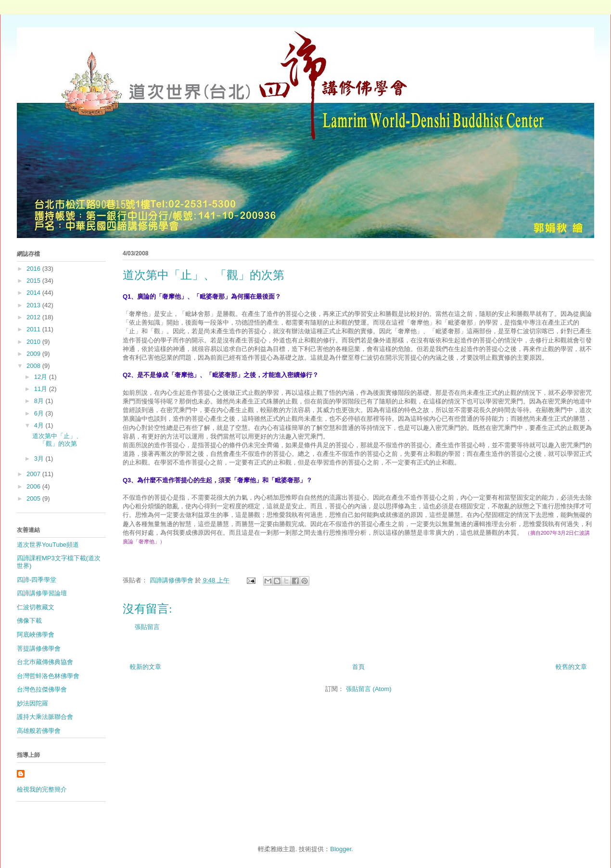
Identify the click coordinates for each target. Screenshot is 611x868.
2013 (34, 305)
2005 (34, 498)
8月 (40, 401)
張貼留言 (147, 627)
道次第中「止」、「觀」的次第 (57, 440)
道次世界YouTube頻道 (48, 545)
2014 (34, 293)
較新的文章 (146, 667)
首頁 (358, 667)
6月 (40, 413)
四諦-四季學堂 (37, 580)
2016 (34, 269)
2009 (34, 354)
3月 (40, 459)
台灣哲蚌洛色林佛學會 (48, 676)
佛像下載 (29, 621)
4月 (40, 425)
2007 (34, 474)
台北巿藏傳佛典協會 (45, 662)
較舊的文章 (571, 667)
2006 (34, 486)
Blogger (341, 849)
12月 (42, 377)
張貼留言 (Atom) (369, 689)
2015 (34, 281)
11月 (42, 389)
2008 (34, 366)
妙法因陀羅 (32, 703)
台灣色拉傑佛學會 (42, 689)
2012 (34, 317)
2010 (34, 342)
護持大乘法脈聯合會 (45, 717)
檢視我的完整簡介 (42, 789)
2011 (34, 329)
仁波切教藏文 (36, 607)
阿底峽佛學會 (36, 635)
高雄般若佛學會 (39, 731)
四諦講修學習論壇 (42, 593)
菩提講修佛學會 (39, 648)
